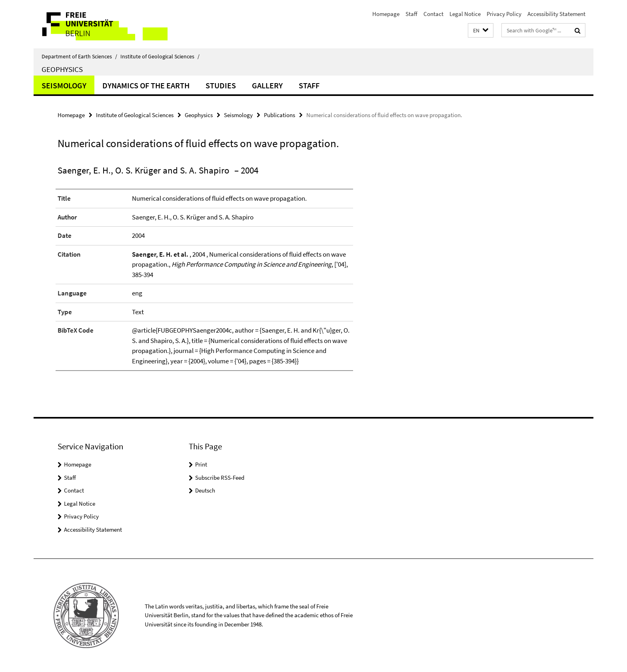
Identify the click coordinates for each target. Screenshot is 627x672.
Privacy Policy (504, 14)
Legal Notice (465, 14)
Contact (433, 14)
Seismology (64, 85)
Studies (221, 85)
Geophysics (62, 69)
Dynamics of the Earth (146, 85)
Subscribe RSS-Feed (220, 478)
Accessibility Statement (556, 14)
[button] (481, 31)
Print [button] (201, 464)
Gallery (267, 85)
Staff (411, 14)
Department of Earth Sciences (79, 56)
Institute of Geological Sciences (160, 56)
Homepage (386, 14)
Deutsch (205, 490)
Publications (280, 115)
